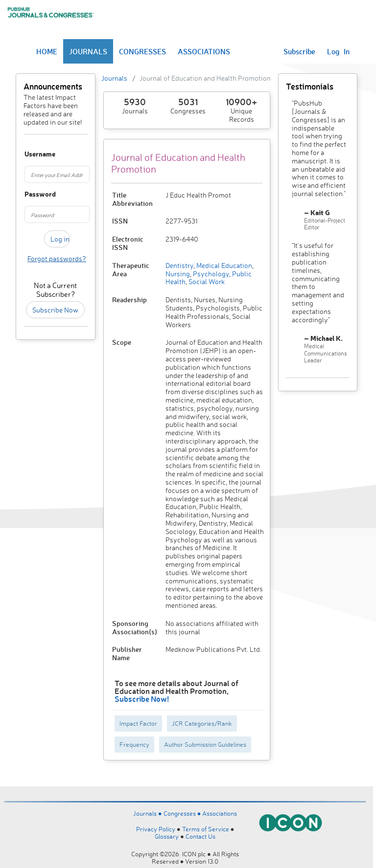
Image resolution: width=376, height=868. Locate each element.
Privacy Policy (156, 829)
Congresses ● (183, 813)
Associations (220, 813)
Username (29, 154)
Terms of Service (206, 829)
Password (29, 194)
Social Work (206, 281)
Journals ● (148, 813)
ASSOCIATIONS (204, 51)
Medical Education (223, 265)
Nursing (178, 274)
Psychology (210, 274)
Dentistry (179, 265)
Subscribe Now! (142, 699)
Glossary (167, 836)
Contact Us (200, 836)
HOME (47, 51)
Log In (338, 51)
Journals (114, 78)
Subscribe (299, 51)
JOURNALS (88, 51)
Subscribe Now (55, 310)
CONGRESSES (142, 51)
